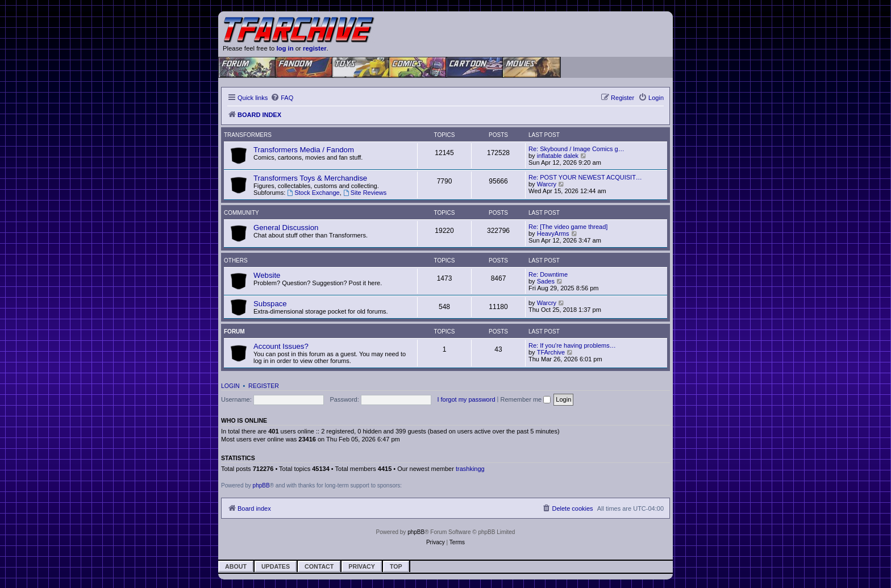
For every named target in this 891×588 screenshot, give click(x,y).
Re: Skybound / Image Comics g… (576, 149)
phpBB (261, 485)
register (315, 48)
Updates (276, 566)
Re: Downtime (548, 274)
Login (230, 386)
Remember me (525, 399)
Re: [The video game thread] (568, 227)
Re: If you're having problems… (572, 345)
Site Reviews (365, 193)
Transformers (248, 135)
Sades (546, 281)
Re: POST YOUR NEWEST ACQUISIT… (585, 177)
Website (267, 275)
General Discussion (286, 228)
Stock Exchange (313, 193)
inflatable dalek (558, 156)
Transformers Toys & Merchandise (310, 178)
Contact (319, 566)
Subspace (270, 304)
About (236, 566)
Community (242, 213)
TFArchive (551, 352)
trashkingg (470, 469)
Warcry (547, 184)
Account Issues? (281, 346)
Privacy (362, 566)
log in (285, 48)
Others (236, 260)
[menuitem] (282, 98)
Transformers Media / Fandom (304, 150)
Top (396, 566)
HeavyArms (553, 233)
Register (264, 386)
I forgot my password (466, 399)
